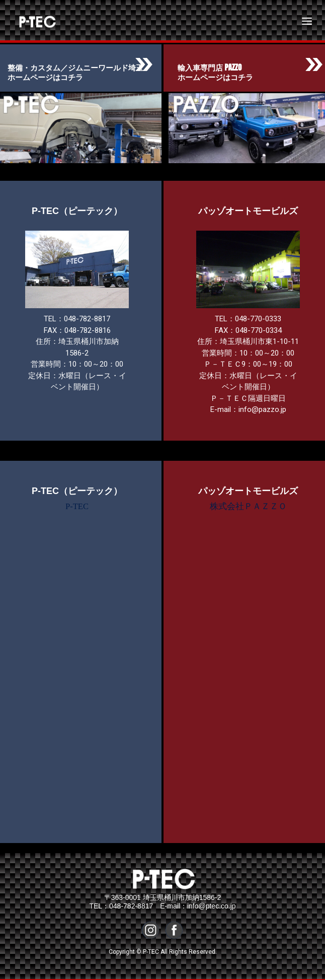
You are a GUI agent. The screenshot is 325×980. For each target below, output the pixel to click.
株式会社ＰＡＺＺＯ (248, 506)
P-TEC (29, 21)
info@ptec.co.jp (212, 906)
